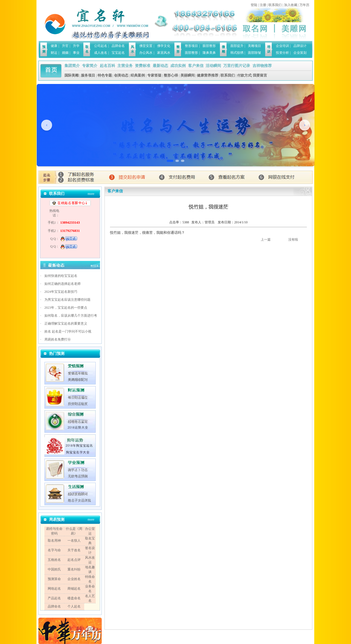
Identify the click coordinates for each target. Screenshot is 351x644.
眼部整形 (209, 46)
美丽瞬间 (188, 75)
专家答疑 (154, 75)
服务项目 (88, 75)
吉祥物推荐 (262, 66)
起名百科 (107, 66)
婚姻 (65, 53)
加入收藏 (291, 5)
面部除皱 (254, 53)
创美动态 (121, 75)
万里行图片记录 (237, 66)
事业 (76, 53)
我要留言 (260, 75)
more (91, 194)
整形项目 (191, 46)
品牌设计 (300, 46)
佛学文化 (164, 46)
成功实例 (178, 66)
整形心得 (171, 75)
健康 (54, 46)
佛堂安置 (146, 46)
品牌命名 (118, 46)
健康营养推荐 (208, 75)
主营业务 (125, 66)
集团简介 (72, 66)
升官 (65, 46)
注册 (263, 5)
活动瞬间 (213, 66)
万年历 (304, 5)
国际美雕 (72, 75)
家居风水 (164, 53)
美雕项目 (254, 46)
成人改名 (101, 53)
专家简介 (90, 66)
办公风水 (146, 53)
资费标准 (143, 66)
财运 (54, 53)
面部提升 (237, 46)
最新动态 (160, 66)
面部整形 (191, 53)
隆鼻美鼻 (209, 53)
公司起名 (101, 46)
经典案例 (138, 75)
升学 (76, 46)
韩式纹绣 (237, 53)
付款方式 (244, 75)
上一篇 (266, 240)
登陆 (254, 5)
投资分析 (282, 53)
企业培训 (282, 46)
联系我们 (275, 5)
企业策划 (300, 53)
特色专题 (105, 75)
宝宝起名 (118, 53)
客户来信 (196, 66)
